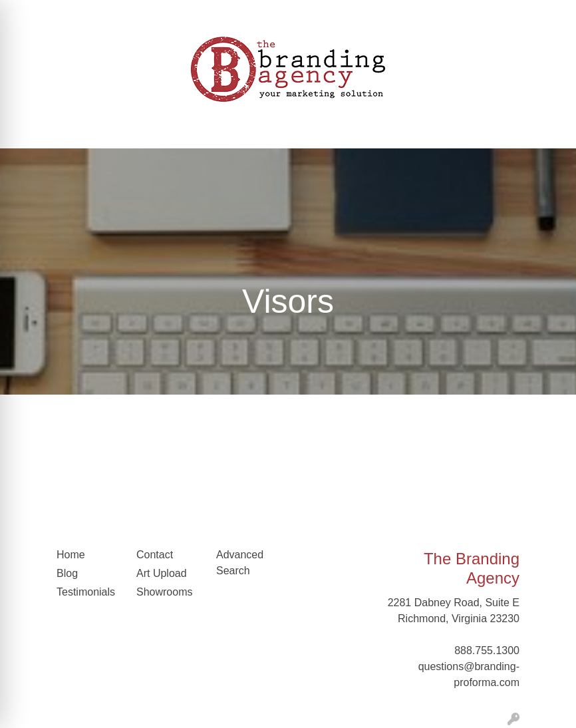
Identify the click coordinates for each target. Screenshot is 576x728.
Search (478, 14)
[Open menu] (549, 129)
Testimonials (86, 592)
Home (71, 555)
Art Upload (162, 573)
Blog (67, 573)
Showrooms (164, 592)
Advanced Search (240, 563)
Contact (155, 555)
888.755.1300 (487, 650)
